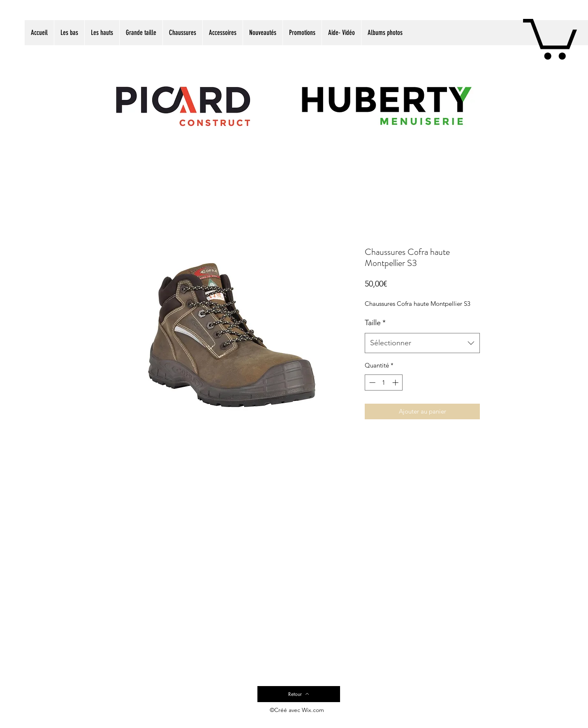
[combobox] (422, 343)
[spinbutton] (384, 382)
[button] (550, 37)
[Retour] (299, 694)
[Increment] (396, 382)
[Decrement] (372, 382)
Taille (375, 323)
